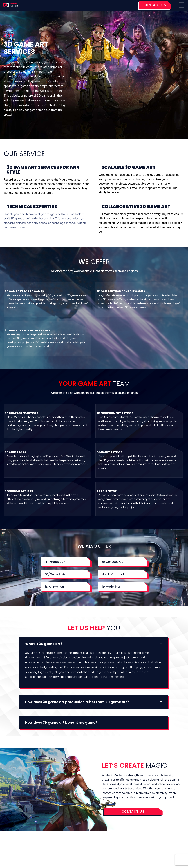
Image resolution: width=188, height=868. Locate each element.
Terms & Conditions (71, 840)
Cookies (46, 840)
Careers (142, 840)
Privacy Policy (101, 840)
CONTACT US (155, 5)
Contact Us (124, 840)
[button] (94, 644)
